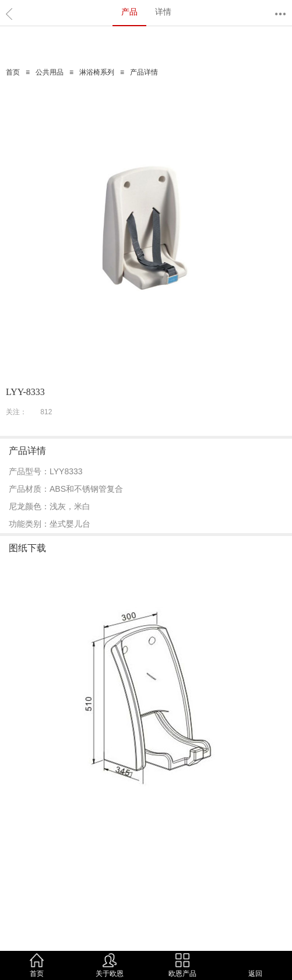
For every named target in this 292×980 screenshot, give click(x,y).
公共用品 (50, 72)
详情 (163, 12)
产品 (129, 12)
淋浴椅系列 (97, 72)
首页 (13, 72)
